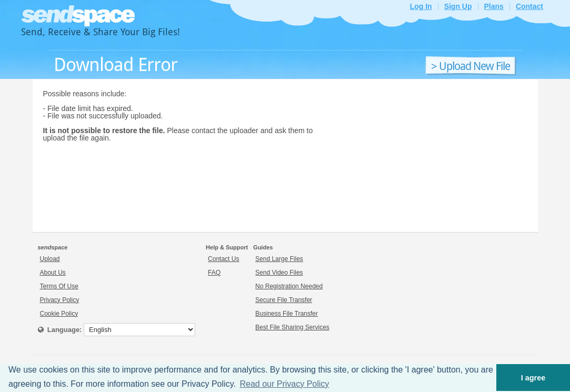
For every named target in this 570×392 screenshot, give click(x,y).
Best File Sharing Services (292, 327)
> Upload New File (471, 66)
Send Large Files (279, 259)
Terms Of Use (59, 286)
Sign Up (458, 6)
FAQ (214, 273)
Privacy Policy (60, 300)
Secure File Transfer (284, 300)
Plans (494, 6)
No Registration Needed (289, 286)
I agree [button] (533, 378)
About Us (53, 273)
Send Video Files (279, 273)
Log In (421, 6)
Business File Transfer (287, 314)
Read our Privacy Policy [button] (285, 384)
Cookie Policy (59, 314)
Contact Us (223, 259)
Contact (529, 6)
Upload (50, 259)
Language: (60, 330)
